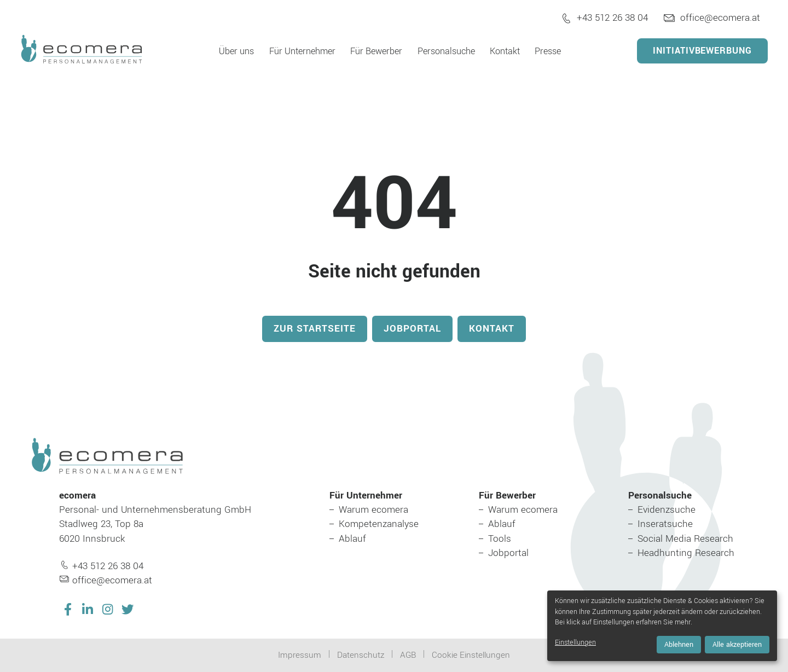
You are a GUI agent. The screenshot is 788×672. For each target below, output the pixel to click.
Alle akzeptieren (737, 645)
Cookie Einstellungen (471, 655)
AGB (408, 655)
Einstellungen (575, 642)
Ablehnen (679, 645)
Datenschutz (361, 655)
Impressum (300, 655)
